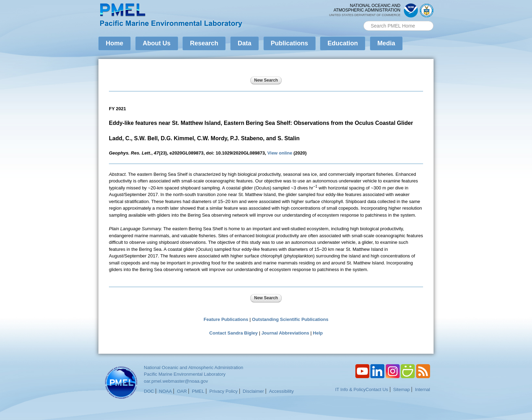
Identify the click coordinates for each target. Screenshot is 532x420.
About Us (157, 43)
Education (343, 43)
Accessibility (282, 391)
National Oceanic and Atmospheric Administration (194, 367)
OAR (182, 391)
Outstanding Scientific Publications (290, 319)
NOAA (166, 391)
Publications (290, 43)
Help (318, 333)
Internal (423, 389)
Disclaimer (253, 391)
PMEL (198, 391)
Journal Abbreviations (285, 333)
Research (204, 43)
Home (114, 43)
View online (280, 153)
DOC (149, 391)
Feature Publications (226, 319)
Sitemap (401, 389)
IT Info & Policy (350, 389)
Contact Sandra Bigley (234, 333)
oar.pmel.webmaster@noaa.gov (176, 381)
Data (245, 43)
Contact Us (377, 389)
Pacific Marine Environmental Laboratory (185, 374)
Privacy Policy (224, 391)
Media (386, 43)
